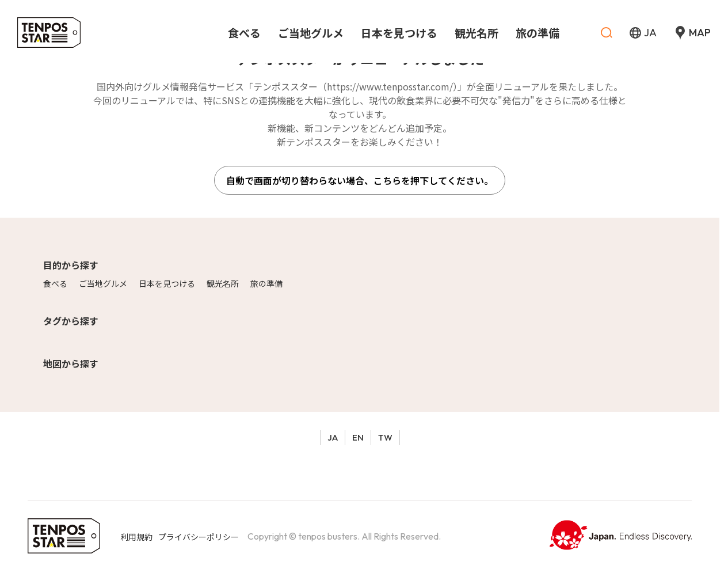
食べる (55, 283)
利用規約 (136, 537)
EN (358, 437)
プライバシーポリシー (199, 537)
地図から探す (71, 363)
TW (385, 437)
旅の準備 (266, 283)
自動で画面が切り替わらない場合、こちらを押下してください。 (360, 180)
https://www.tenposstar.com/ (390, 86)
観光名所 (223, 283)
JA (333, 437)
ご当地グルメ (103, 283)
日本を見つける (167, 283)
